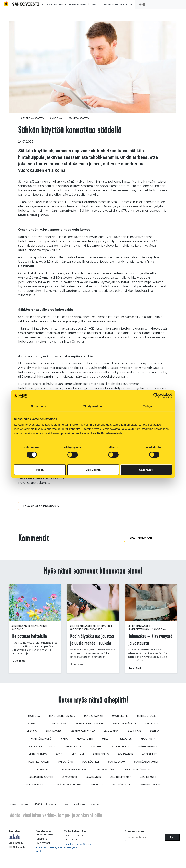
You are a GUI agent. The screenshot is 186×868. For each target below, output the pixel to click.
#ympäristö (70, 777)
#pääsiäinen (126, 754)
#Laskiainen (94, 777)
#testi (106, 739)
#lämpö (32, 731)
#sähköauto (148, 777)
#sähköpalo (101, 754)
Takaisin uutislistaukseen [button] (41, 506)
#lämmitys (134, 731)
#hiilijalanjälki (105, 769)
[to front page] (22, 4)
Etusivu (47, 4)
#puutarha (148, 739)
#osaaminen (150, 754)
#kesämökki (66, 762)
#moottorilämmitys (137, 769)
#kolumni (78, 754)
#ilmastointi (85, 739)
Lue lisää (19, 661)
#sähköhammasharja (72, 769)
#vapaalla (152, 724)
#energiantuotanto (43, 746)
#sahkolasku (116, 762)
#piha (64, 739)
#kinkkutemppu (150, 785)
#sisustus (126, 739)
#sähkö (155, 731)
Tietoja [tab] (148, 406)
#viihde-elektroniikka (90, 724)
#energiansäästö (32, 118)
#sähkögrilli (91, 762)
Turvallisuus (110, 4)
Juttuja (58, 4)
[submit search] (182, 5)
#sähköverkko (147, 746)
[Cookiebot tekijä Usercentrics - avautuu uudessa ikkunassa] (156, 396)
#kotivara (43, 769)
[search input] (161, 5)
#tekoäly (97, 785)
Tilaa (172, 837)
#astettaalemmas (83, 731)
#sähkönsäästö (79, 118)
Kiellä (40, 470)
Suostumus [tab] (39, 406)
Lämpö (95, 4)
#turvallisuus (57, 724)
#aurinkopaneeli (38, 762)
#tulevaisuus (120, 746)
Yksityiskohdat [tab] (93, 406)
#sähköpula (73, 746)
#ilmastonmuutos (41, 777)
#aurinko (96, 746)
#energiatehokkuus (141, 629)
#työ (59, 754)
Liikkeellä (83, 4)
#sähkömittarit (121, 777)
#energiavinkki (21, 626)
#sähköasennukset (146, 762)
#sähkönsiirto (122, 785)
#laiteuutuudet (147, 716)
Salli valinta (93, 470)
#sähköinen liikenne (69, 785)
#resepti (33, 724)
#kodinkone (120, 716)
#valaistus (111, 731)
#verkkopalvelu (37, 785)
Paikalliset (127, 4)
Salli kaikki (146, 470)
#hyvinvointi (39, 626)
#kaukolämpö (38, 754)
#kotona (56, 118)
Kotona (70, 4)
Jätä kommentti (140, 538)
